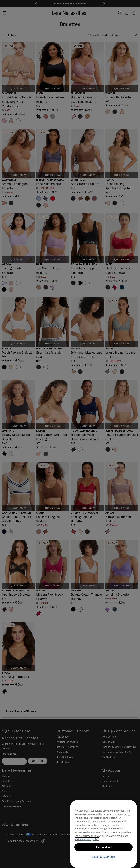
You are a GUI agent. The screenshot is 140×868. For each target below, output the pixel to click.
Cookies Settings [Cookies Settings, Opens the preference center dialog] (104, 857)
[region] (103, 834)
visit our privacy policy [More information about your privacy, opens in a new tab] (87, 839)
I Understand (103, 847)
